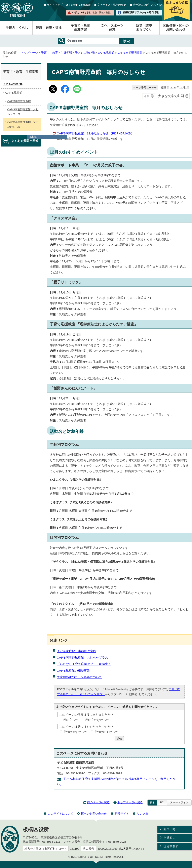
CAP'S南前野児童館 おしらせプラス (82, 657)
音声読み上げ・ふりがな (147, 5)
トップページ (29, 53)
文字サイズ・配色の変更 (112, 5)
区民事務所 (171, 846)
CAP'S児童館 (106, 53)
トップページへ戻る (130, 802)
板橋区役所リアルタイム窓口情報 (141, 12)
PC (162, 802)
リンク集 (143, 814)
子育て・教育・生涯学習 (56, 53)
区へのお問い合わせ (94, 814)
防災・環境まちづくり (144, 28)
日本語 (33, 137)
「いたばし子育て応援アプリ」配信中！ (84, 664)
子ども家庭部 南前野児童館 (76, 651)
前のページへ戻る (98, 802)
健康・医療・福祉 (49, 28)
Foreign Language (80, 5)
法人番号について (131, 849)
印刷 (147, 96)
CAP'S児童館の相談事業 (73, 671)
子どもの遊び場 (85, 53)
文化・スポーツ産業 (112, 28)
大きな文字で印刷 (171, 96)
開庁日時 (169, 829)
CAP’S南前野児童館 (130, 53)
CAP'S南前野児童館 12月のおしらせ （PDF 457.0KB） (95, 133)
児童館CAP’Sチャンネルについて (80, 677)
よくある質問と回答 (25, 141)
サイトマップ (55, 5)
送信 (119, 739)
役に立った (71, 720)
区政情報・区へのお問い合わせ (176, 28)
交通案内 (169, 838)
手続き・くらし (17, 28)
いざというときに (92, 12)
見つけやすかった (75, 732)
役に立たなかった (97, 720)
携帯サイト (122, 814)
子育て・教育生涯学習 (80, 28)
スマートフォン (179, 802)
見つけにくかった (106, 732)
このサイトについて (61, 814)
